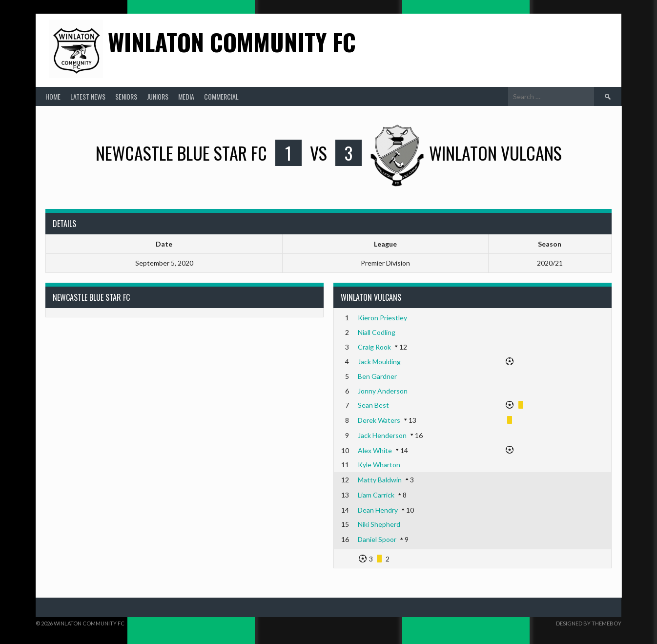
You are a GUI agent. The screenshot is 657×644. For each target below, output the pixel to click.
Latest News (88, 96)
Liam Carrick (376, 495)
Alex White (375, 450)
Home (53, 96)
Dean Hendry (378, 510)
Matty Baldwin (380, 480)
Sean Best (373, 405)
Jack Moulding (379, 362)
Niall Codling (377, 332)
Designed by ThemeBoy (589, 623)
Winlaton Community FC (232, 42)
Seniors (126, 96)
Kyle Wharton (379, 465)
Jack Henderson (382, 435)
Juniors (158, 96)
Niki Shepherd (379, 524)
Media (186, 96)
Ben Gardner (377, 376)
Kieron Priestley (382, 318)
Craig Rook (374, 347)
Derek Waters (379, 420)
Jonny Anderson (383, 391)
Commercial (221, 96)
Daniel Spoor (377, 539)
